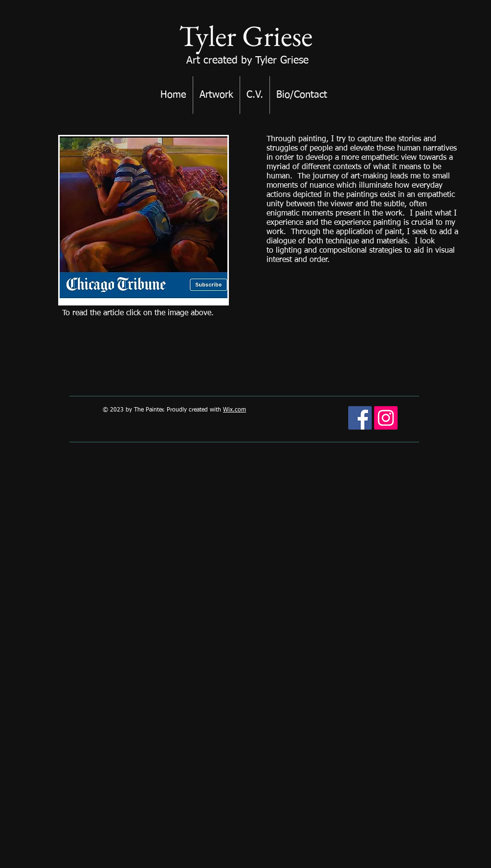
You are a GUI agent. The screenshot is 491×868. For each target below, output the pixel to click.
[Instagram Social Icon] (386, 418)
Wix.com (234, 410)
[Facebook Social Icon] (360, 418)
